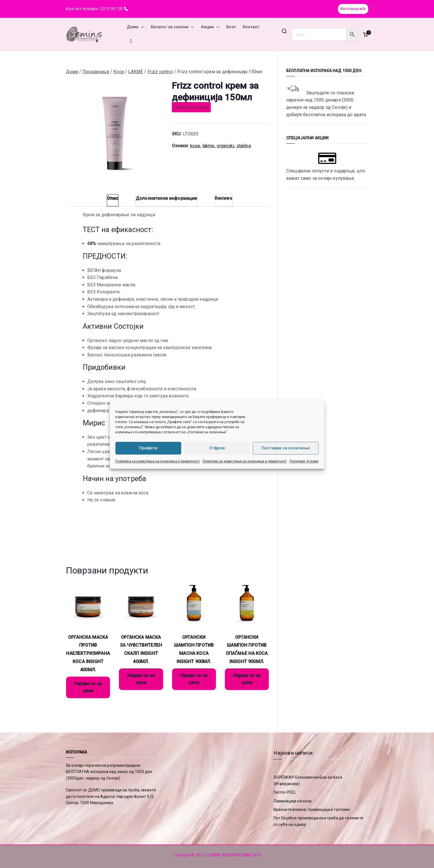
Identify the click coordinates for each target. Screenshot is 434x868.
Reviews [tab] (223, 198)
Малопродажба (353, 9)
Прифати (148, 448)
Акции (210, 27)
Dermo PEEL (285, 792)
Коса (119, 72)
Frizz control (160, 72)
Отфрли (217, 448)
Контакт (251, 27)
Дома (135, 27)
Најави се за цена (191, 107)
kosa (195, 146)
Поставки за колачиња (286, 448)
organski (225, 146)
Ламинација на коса (293, 801)
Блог (231, 27)
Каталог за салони (173, 27)
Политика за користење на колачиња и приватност (157, 461)
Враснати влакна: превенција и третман (312, 809)
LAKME (135, 72)
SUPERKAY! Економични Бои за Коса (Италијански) (308, 780)
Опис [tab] (113, 198)
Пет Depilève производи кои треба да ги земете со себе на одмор (318, 821)
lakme (208, 146)
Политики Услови (304, 461)
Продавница (96, 72)
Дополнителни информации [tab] (166, 198)
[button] (141, 27)
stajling (244, 146)
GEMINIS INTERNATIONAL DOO (233, 855)
